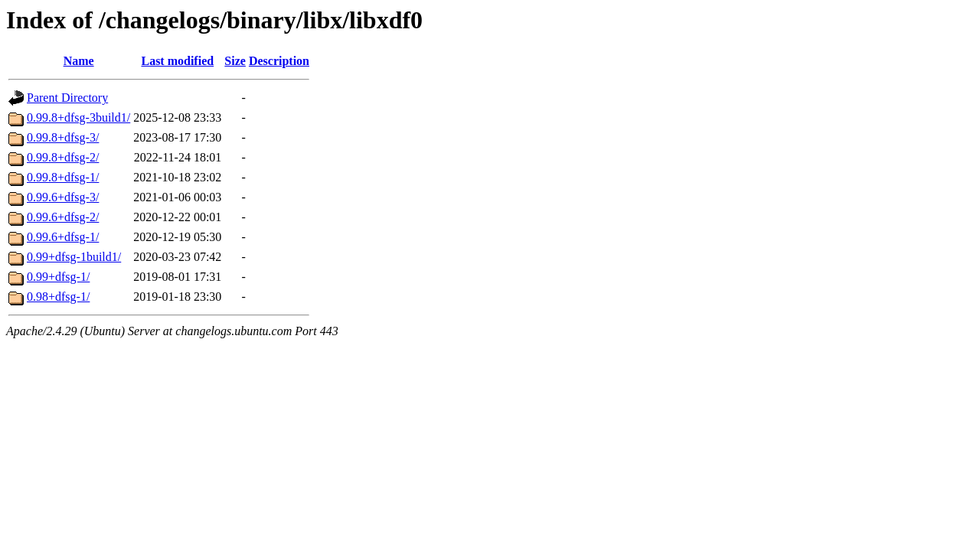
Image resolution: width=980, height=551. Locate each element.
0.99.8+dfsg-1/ (63, 177)
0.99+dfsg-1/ (58, 277)
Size (235, 61)
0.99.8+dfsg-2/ (63, 157)
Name (79, 61)
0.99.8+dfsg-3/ (63, 137)
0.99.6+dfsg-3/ (63, 197)
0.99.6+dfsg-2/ (63, 217)
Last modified (177, 61)
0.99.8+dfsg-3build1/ (78, 117)
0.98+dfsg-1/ (58, 297)
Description (279, 61)
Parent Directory (67, 98)
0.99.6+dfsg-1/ (63, 237)
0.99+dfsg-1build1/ (74, 257)
